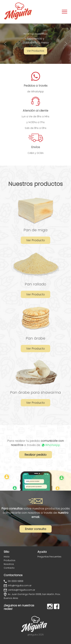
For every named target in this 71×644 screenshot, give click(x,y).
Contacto (9, 568)
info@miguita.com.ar (20, 585)
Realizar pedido (35, 455)
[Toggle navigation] (65, 12)
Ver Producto (35, 240)
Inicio (7, 557)
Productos (10, 560)
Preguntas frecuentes (49, 557)
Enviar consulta (36, 529)
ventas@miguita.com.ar (21, 590)
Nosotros (9, 564)
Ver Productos (35, 51)
